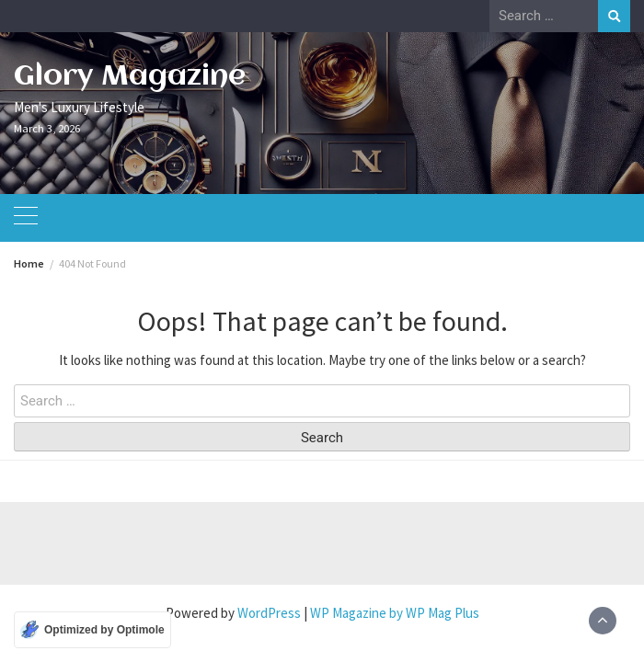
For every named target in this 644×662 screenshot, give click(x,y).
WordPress (269, 613)
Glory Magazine (130, 77)
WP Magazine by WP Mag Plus (395, 613)
